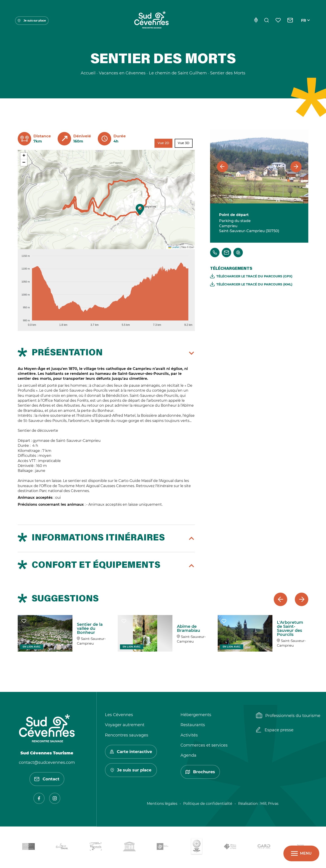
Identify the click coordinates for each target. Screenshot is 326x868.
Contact (47, 779)
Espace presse (275, 730)
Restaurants (193, 725)
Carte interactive (131, 752)
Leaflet (174, 247)
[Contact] (290, 21)
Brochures (200, 772)
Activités (189, 735)
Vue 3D (184, 143)
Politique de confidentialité (208, 804)
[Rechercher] (267, 21)
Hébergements (196, 715)
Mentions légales (162, 804)
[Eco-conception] (256, 21)
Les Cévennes (119, 715)
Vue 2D (163, 143)
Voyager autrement (125, 725)
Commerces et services (204, 745)
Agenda (188, 755)
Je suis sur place (32, 21)
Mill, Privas (269, 804)
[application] (106, 288)
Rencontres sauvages (127, 735)
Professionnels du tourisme (288, 716)
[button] (140, 209)
